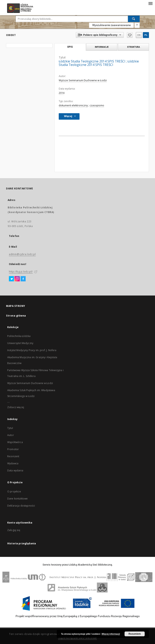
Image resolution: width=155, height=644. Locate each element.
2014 (62, 93)
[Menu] (150, 3)
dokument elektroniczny (73, 105)
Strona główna (16, 316)
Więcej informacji (111, 634)
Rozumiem (135, 634)
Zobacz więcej (16, 407)
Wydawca (13, 463)
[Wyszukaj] (134, 19)
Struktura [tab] (134, 47)
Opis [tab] (70, 47)
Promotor (13, 449)
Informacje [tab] (102, 47)
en (139, 35)
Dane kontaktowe (17, 499)
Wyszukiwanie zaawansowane (111, 25)
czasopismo (97, 105)
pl (146, 35)
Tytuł (10, 428)
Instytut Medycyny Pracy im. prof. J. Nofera (32, 350)
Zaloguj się (14, 530)
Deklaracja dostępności (21, 506)
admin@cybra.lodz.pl (22, 254)
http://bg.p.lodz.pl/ (21, 272)
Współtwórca (15, 442)
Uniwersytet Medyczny (20, 343)
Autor (11, 435)
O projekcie (14, 491)
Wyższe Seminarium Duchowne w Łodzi (83, 80)
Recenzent (13, 456)
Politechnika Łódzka (19, 336)
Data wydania (15, 470)
